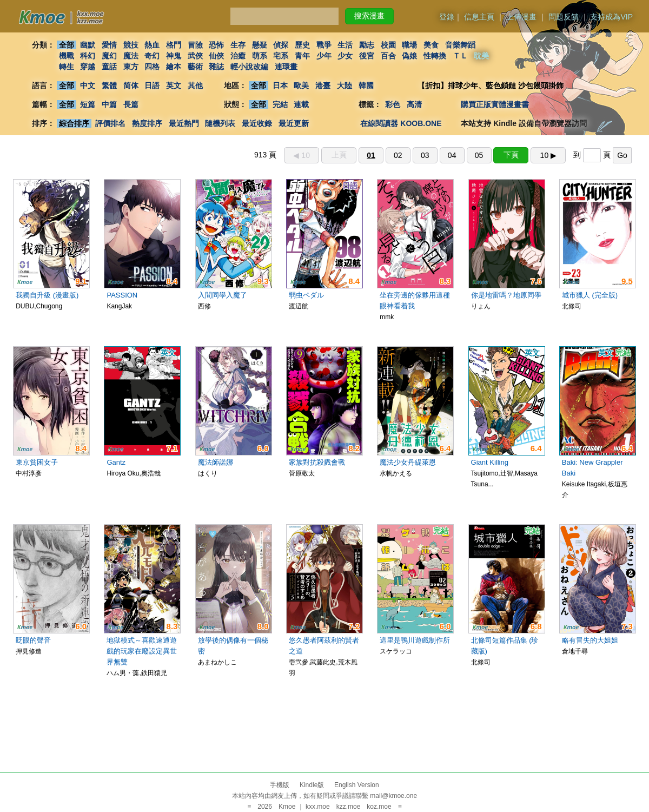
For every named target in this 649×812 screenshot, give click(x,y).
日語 (152, 85)
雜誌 (216, 67)
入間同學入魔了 (223, 295)
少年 (324, 56)
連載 (302, 104)
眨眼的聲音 (33, 640)
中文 (88, 85)
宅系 (281, 56)
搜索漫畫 (369, 16)
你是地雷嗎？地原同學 (506, 295)
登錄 (447, 17)
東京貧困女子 (37, 462)
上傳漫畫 (521, 17)
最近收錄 (257, 123)
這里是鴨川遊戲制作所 (415, 640)
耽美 (482, 56)
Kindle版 (312, 785)
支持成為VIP (611, 17)
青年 (302, 56)
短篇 (88, 104)
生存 (238, 45)
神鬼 (174, 56)
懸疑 (260, 45)
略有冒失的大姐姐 (590, 640)
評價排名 (110, 123)
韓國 (366, 85)
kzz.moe (349, 807)
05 (479, 155)
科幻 (88, 56)
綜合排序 (74, 123)
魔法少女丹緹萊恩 (408, 462)
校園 (388, 45)
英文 (174, 85)
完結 (280, 104)
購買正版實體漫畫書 (495, 104)
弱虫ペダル (306, 295)
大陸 (345, 85)
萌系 (260, 56)
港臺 (323, 85)
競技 (131, 45)
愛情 (109, 45)
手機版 (280, 785)
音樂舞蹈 (460, 45)
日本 (280, 85)
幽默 (88, 45)
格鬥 (174, 45)
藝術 (195, 67)
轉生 (67, 67)
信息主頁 (479, 17)
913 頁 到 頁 (443, 155)
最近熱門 (184, 123)
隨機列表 (220, 123)
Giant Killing (490, 462)
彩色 (393, 104)
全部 (67, 45)
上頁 (339, 155)
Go (622, 155)
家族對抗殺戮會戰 (317, 462)
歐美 (302, 85)
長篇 (131, 104)
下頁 (511, 155)
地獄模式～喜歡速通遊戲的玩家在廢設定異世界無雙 (142, 651)
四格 (152, 67)
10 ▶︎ (548, 155)
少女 (346, 56)
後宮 (367, 56)
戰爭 (324, 45)
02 (398, 155)
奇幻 (152, 56)
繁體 (109, 85)
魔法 (131, 56)
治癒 (238, 56)
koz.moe (379, 807)
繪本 (174, 67)
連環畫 (286, 67)
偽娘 (410, 56)
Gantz (116, 462)
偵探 (281, 45)
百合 (388, 56)
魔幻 (109, 56)
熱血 (152, 45)
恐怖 (216, 45)
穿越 (88, 67)
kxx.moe (318, 807)
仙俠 (216, 56)
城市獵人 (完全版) (590, 295)
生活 (346, 45)
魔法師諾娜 (216, 462)
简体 (131, 85)
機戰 (67, 56)
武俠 (195, 56)
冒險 (195, 45)
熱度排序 (147, 123)
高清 (414, 104)
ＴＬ (460, 56)
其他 (195, 85)
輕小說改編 (249, 67)
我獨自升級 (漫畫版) (47, 295)
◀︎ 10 (301, 155)
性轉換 (435, 56)
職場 (410, 45)
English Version (357, 785)
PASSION (122, 295)
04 (452, 155)
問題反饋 (564, 17)
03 (425, 155)
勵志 (367, 45)
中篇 (109, 104)
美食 (431, 45)
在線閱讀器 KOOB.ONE (401, 123)
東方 (131, 67)
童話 (109, 67)
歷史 (302, 45)
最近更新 (294, 123)
